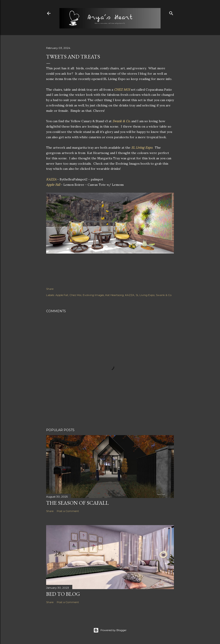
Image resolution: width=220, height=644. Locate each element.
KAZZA (51, 179)
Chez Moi (75, 295)
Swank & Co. (121, 121)
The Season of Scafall (77, 503)
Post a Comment (68, 511)
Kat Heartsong (115, 295)
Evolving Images (93, 295)
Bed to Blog (63, 594)
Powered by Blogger (110, 630)
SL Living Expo (142, 148)
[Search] (171, 12)
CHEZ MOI (122, 90)
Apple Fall (53, 185)
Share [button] (50, 289)
